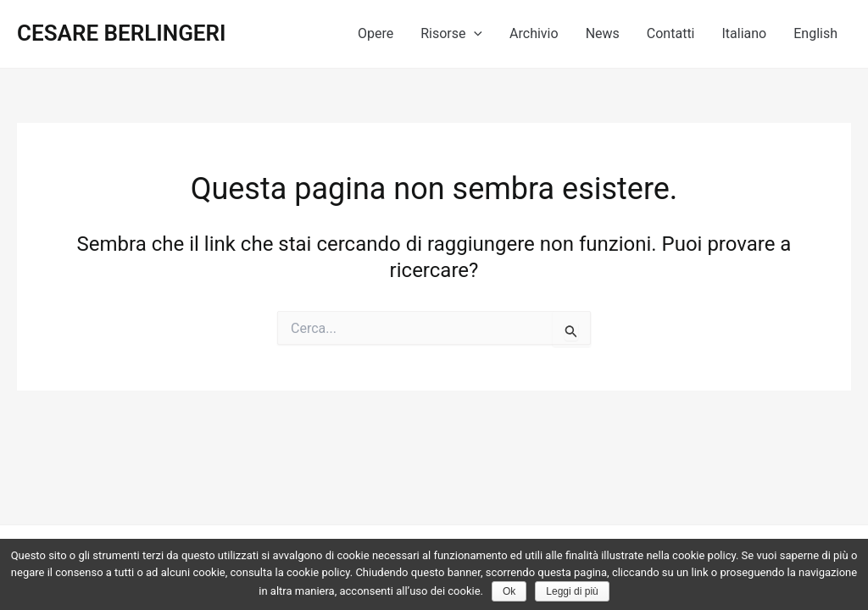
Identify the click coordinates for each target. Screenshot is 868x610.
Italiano (745, 33)
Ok (509, 591)
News (603, 33)
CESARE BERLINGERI (122, 33)
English (815, 33)
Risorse (451, 34)
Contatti (671, 33)
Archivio (534, 33)
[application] (474, 34)
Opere (376, 33)
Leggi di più (572, 591)
